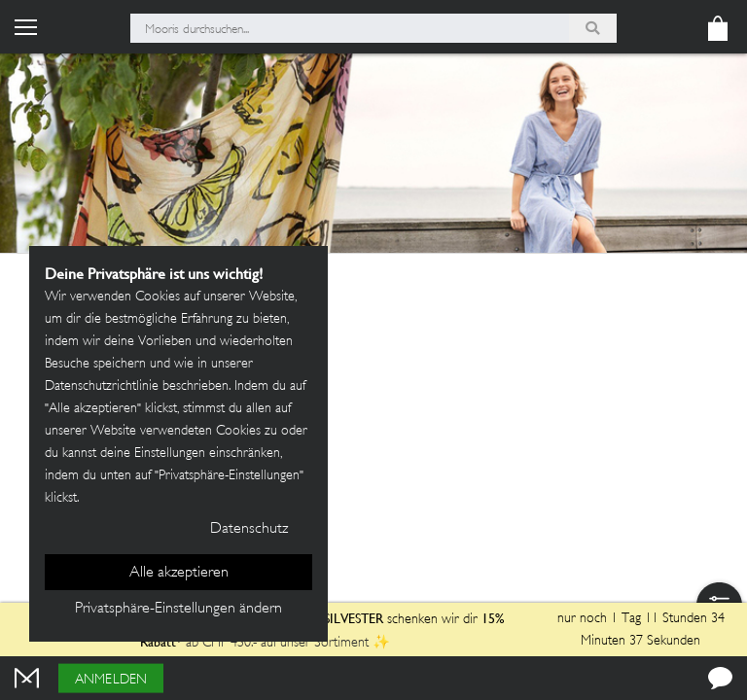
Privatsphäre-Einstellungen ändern (178, 609)
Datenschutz (249, 529)
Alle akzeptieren (179, 573)
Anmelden (111, 680)
